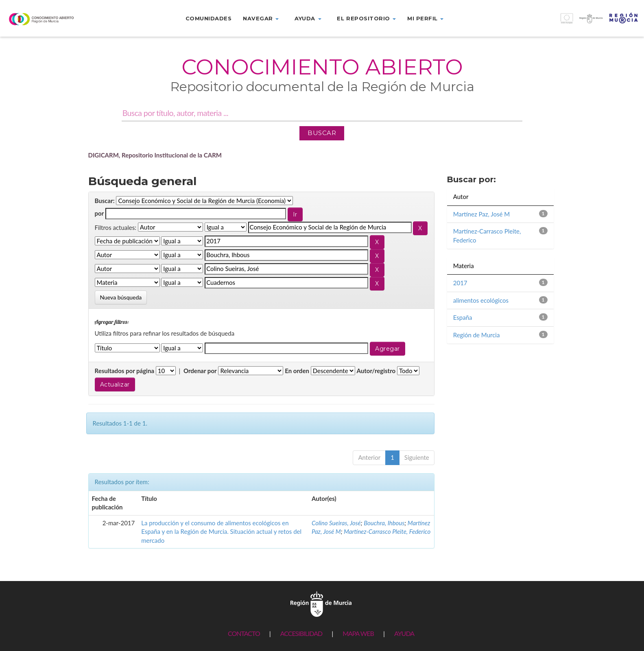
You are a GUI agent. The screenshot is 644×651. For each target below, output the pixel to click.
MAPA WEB (358, 633)
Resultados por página (125, 371)
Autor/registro (376, 371)
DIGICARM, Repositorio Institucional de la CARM (155, 155)
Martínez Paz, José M (481, 214)
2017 (460, 283)
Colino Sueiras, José (336, 523)
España (463, 317)
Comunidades (209, 18)
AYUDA (404, 633)
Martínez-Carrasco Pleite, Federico (387, 531)
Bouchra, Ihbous (384, 523)
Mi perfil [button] (425, 18)
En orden (297, 371)
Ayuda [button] (308, 18)
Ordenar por (200, 371)
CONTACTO (244, 633)
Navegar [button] (261, 18)
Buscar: (105, 201)
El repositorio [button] (366, 18)
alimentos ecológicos (481, 300)
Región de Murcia (477, 335)
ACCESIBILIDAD (301, 633)
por (99, 213)
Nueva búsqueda (121, 297)
